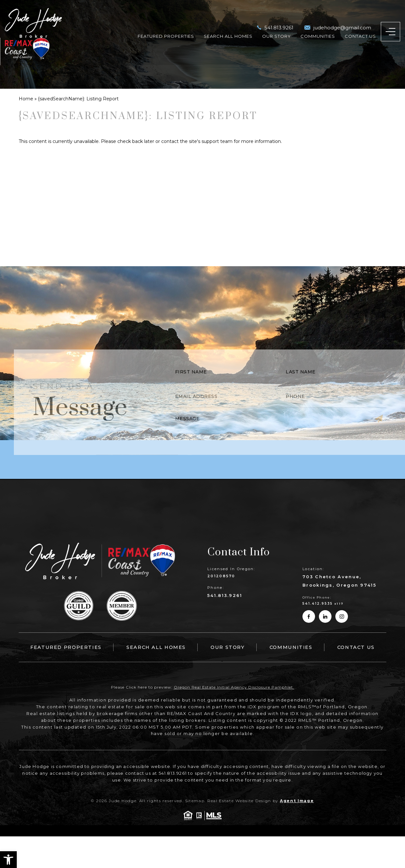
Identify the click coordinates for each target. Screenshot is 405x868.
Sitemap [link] (195, 801)
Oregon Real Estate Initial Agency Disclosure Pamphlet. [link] (234, 687)
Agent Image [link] (297, 801)
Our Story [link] (277, 22)
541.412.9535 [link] (318, 604)
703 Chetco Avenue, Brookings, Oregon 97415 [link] (339, 581)
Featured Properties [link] (166, 22)
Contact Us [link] (360, 22)
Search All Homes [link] (228, 22)
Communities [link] (318, 22)
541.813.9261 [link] (225, 595)
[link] (8, 860)
